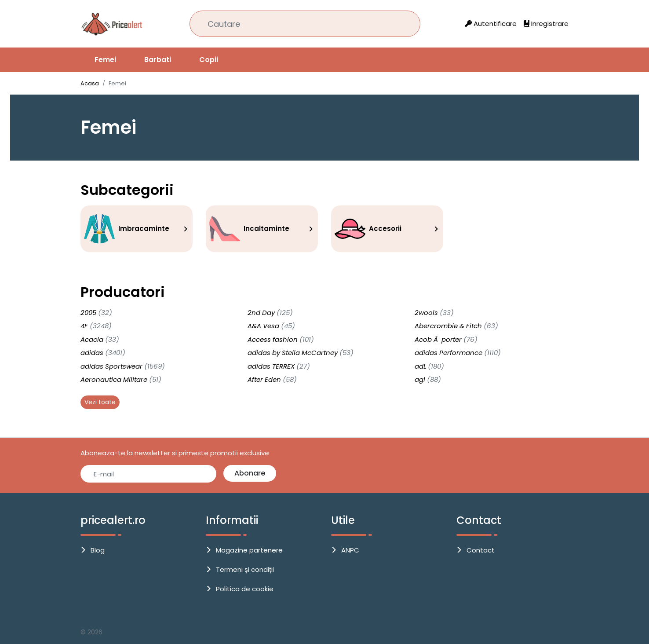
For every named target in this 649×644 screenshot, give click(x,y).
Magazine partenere (249, 550)
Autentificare (491, 24)
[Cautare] (305, 24)
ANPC (350, 550)
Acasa (90, 83)
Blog (98, 550)
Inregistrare (546, 24)
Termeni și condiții (245, 569)
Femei (105, 60)
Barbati (158, 60)
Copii (209, 60)
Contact (481, 550)
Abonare (250, 473)
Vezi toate (100, 402)
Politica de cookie (245, 589)
